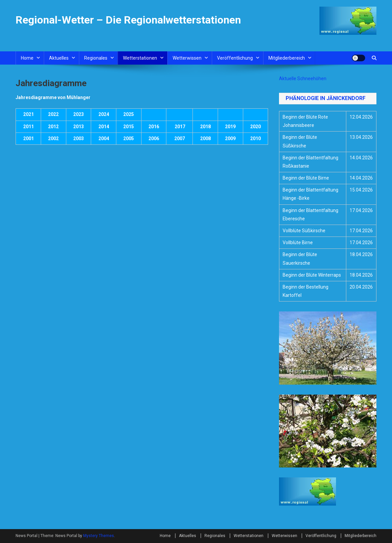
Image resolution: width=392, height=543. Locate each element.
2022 (53, 114)
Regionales (96, 58)
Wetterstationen (140, 58)
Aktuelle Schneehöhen (303, 79)
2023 (79, 114)
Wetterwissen (187, 58)
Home (27, 58)
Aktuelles (59, 58)
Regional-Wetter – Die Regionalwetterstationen (128, 20)
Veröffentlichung (235, 58)
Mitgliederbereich (287, 58)
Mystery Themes (99, 536)
